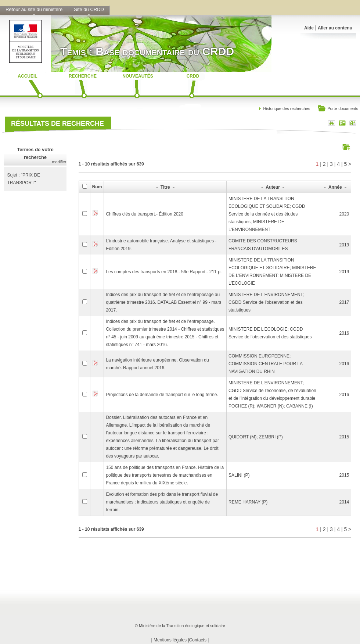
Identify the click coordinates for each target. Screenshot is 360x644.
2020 (344, 214)
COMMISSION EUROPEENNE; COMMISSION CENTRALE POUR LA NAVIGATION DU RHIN (265, 364)
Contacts (198, 640)
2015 (344, 437)
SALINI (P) (239, 475)
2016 (344, 333)
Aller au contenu (335, 28)
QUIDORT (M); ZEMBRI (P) (256, 437)
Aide (309, 28)
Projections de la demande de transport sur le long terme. (162, 395)
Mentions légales (170, 640)
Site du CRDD (89, 9)
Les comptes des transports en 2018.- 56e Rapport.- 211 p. (164, 272)
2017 (344, 302)
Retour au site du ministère (34, 9)
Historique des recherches (287, 108)
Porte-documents (338, 109)
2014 (344, 502)
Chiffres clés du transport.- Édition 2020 (145, 214)
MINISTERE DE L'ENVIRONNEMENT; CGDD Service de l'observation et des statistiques (266, 302)
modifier (59, 162)
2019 (344, 245)
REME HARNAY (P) (248, 502)
